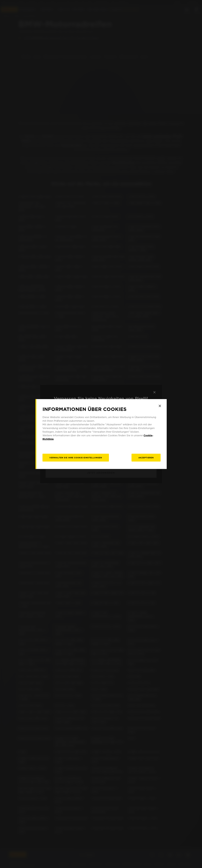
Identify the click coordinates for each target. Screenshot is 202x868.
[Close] (160, 406)
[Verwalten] (76, 458)
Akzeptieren (146, 458)
